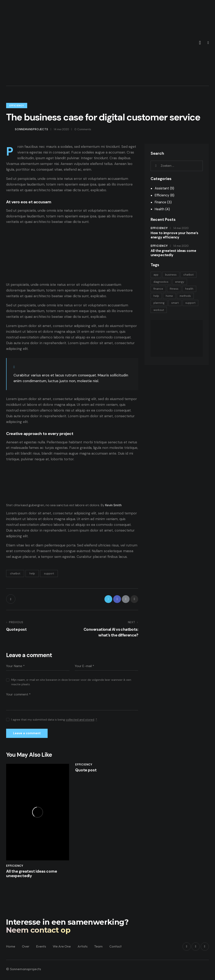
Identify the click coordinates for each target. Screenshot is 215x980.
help (32, 573)
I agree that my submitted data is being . (54, 721)
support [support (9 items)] (159, 312)
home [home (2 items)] (171, 297)
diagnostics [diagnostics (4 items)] (162, 282)
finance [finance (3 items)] (159, 290)
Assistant (162, 188)
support (49, 573)
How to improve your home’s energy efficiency (173, 235)
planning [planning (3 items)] (160, 304)
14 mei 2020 (181, 228)
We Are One (64, 951)
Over (26, 951)
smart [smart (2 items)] (177, 304)
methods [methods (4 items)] (188, 297)
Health (160, 209)
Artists (86, 951)
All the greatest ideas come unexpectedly (34, 877)
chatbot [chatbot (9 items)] (191, 275)
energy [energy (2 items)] (181, 282)
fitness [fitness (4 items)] (176, 290)
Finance (161, 202)
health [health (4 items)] (192, 290)
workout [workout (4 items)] (177, 312)
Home (11, 951)
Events (43, 951)
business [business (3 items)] (173, 275)
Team (102, 951)
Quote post (87, 773)
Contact (120, 951)
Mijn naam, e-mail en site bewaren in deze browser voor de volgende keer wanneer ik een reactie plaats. (71, 683)
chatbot (15, 573)
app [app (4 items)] (157, 275)
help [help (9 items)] (157, 297)
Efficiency (17, 106)
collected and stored (80, 721)
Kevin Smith (114, 505)
